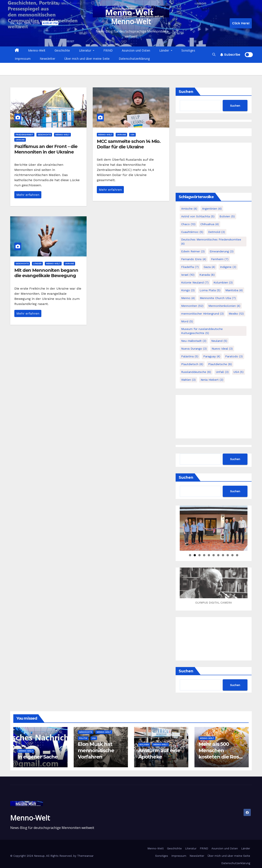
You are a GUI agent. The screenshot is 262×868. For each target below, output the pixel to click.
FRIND (108, 50)
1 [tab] (190, 555)
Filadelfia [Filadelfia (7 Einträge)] (190, 267)
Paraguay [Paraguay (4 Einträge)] (212, 356)
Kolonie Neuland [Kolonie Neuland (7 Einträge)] (195, 282)
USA (132, 135)
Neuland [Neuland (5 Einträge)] (219, 341)
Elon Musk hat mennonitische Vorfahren (96, 750)
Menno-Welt (131, 21)
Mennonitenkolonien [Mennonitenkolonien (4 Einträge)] (224, 306)
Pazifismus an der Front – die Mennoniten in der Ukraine (46, 149)
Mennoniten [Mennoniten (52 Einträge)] (192, 306)
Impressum (23, 59)
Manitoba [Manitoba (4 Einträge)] (234, 290)
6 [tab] (214, 555)
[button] (214, 55)
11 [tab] (237, 555)
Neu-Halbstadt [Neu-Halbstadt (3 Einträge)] (194, 341)
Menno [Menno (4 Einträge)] (188, 298)
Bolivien (144, 744)
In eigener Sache (38, 757)
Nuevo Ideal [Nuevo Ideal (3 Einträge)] (222, 349)
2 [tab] (195, 555)
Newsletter (47, 59)
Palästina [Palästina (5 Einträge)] (190, 356)
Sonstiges (188, 50)
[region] (214, 528)
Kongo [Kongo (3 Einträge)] (188, 290)
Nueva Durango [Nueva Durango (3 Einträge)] (194, 349)
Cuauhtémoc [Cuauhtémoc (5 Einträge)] (192, 232)
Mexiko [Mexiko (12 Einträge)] (236, 314)
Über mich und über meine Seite (87, 59)
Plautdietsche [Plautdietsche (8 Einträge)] (220, 364)
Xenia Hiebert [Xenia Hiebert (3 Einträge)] (212, 380)
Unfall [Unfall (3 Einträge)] (222, 372)
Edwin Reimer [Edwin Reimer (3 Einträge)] (193, 251)
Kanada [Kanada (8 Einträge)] (207, 275)
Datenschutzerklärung (134, 59)
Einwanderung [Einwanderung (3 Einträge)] (222, 251)
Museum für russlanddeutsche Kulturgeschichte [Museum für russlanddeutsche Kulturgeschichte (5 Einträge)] (202, 331)
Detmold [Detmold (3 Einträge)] (217, 232)
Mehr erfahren (28, 195)
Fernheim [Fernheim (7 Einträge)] (220, 259)
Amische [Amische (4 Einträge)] (189, 209)
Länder (166, 50)
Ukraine (20, 140)
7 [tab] (218, 555)
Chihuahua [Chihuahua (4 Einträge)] (210, 224)
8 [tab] (223, 555)
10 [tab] (232, 555)
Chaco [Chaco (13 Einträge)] (188, 224)
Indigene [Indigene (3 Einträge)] (228, 267)
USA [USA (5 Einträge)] (239, 372)
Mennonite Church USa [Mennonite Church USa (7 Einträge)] (218, 298)
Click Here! (241, 23)
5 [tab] (209, 555)
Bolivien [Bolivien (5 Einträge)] (227, 216)
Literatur (87, 50)
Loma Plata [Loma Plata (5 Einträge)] (210, 290)
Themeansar (85, 856)
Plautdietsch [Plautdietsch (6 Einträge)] (192, 364)
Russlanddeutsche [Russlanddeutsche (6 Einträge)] (196, 372)
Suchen (186, 92)
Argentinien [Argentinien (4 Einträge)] (212, 209)
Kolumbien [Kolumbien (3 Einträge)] (223, 282)
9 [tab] (228, 555)
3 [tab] (199, 555)
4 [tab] (204, 555)
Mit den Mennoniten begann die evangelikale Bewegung (46, 273)
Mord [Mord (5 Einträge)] (187, 321)
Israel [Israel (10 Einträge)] (188, 275)
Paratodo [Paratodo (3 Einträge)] (234, 356)
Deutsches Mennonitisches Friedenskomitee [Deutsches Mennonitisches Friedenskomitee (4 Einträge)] (211, 242)
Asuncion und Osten (136, 50)
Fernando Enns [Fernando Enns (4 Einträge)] (194, 259)
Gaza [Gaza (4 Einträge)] (209, 267)
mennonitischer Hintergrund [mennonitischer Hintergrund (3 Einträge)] (202, 314)
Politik (83, 738)
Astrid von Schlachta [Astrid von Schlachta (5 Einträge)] (198, 216)
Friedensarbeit (24, 135)
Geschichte (62, 50)
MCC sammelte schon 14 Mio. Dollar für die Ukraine (129, 144)
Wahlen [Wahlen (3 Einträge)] (188, 380)
